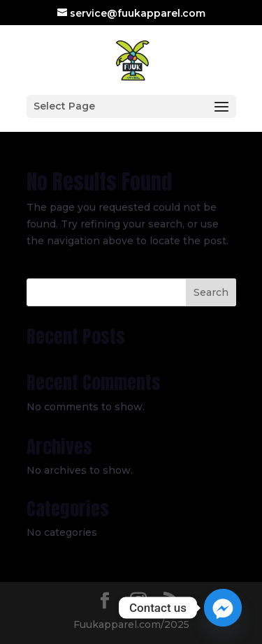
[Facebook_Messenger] (223, 608)
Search (211, 292)
